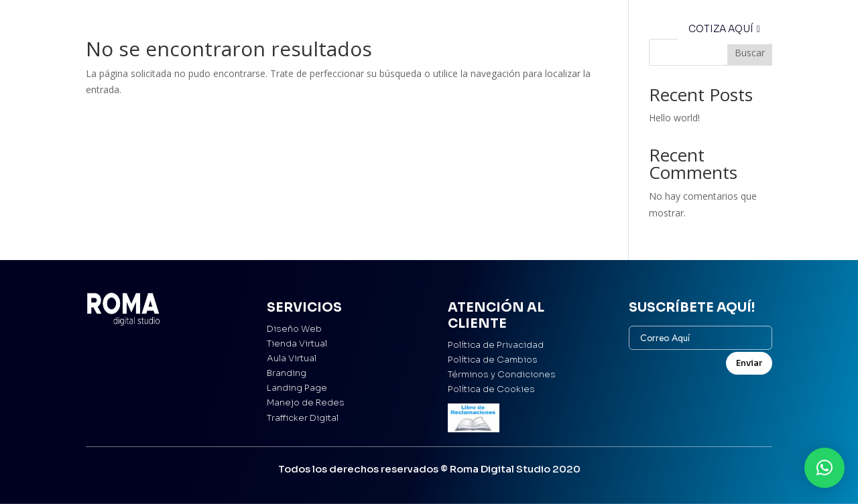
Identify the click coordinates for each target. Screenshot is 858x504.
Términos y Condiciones (502, 374)
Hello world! (674, 118)
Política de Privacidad (496, 345)
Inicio (243, 31)
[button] (824, 468)
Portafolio (358, 31)
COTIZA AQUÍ (721, 29)
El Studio (420, 31)
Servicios (295, 31)
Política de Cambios (493, 360)
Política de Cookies (491, 389)
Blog (469, 31)
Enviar (749, 363)
